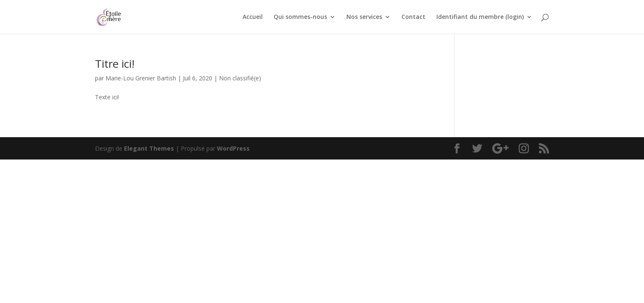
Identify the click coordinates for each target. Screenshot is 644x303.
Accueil (253, 17)
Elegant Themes (149, 148)
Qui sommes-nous (300, 17)
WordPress (233, 148)
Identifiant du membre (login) (480, 17)
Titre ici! (115, 64)
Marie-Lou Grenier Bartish (141, 78)
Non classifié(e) (240, 78)
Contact (413, 17)
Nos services (364, 17)
